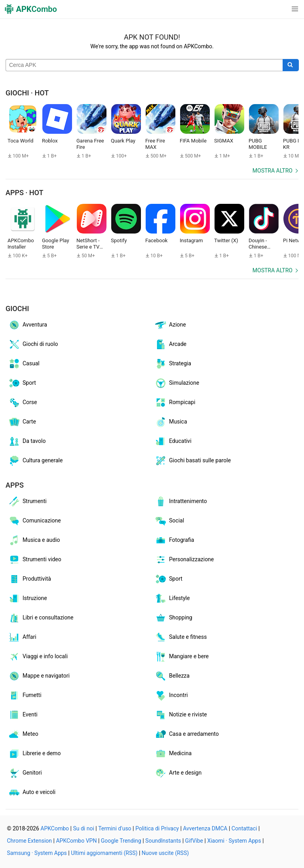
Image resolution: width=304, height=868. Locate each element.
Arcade (170, 344)
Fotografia (174, 540)
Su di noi (83, 828)
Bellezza (172, 676)
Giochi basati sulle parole (193, 461)
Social (169, 521)
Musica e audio (34, 540)
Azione (170, 325)
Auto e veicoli (32, 792)
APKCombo (55, 828)
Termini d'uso (115, 828)
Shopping (173, 618)
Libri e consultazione (41, 618)
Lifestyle (172, 598)
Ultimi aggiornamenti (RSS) (104, 853)
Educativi (173, 441)
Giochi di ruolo (33, 344)
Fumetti (25, 695)
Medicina (173, 754)
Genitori (25, 773)
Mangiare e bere (181, 657)
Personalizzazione (184, 560)
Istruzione (28, 598)
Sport (22, 383)
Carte (22, 422)
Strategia (173, 364)
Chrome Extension (30, 841)
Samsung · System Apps (37, 853)
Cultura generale (35, 461)
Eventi (23, 715)
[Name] (144, 65)
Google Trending (121, 841)
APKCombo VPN (76, 841)
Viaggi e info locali (38, 657)
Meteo (23, 734)
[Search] (291, 65)
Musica (171, 422)
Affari (22, 637)
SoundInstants (163, 841)
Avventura (28, 325)
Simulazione (177, 383)
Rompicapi (175, 403)
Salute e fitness (180, 637)
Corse (23, 403)
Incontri (171, 695)
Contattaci (244, 828)
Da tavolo (27, 441)
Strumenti (27, 501)
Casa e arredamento (187, 734)
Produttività (29, 579)
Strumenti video (35, 560)
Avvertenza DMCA (205, 828)
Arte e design (178, 773)
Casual (24, 364)
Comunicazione (34, 521)
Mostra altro (273, 171)
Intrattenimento (181, 501)
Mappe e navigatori (39, 676)
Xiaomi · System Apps (234, 841)
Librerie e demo (34, 754)
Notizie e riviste (181, 715)
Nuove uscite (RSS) (165, 853)
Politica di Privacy (157, 828)
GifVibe (194, 841)
